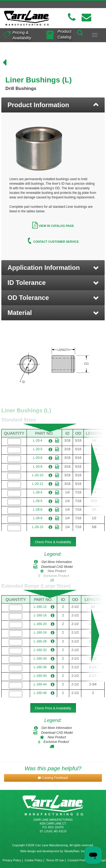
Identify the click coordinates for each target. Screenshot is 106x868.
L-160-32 (40, 650)
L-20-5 (38, 449)
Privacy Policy (12, 860)
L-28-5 (38, 501)
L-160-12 (40, 607)
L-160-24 (40, 633)
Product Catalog (64, 34)
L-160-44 (40, 684)
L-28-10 (38, 527)
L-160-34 (40, 659)
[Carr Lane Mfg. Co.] (27, 18)
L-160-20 (40, 624)
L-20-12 (38, 484)
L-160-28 (40, 641)
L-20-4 (38, 441)
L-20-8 (38, 467)
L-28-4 (38, 492)
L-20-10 (38, 475)
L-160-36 (40, 667)
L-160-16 (40, 615)
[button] (53, 268)
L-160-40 (40, 676)
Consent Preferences (81, 860)
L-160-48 (40, 693)
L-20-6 (38, 458)
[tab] (53, 105)
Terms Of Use (55, 860)
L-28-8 (38, 518)
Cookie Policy (33, 860)
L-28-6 (38, 510)
